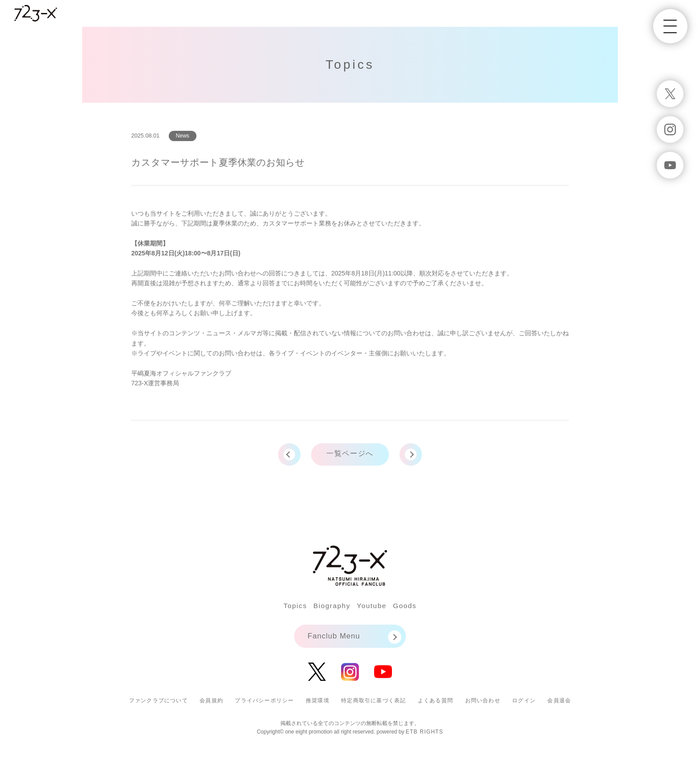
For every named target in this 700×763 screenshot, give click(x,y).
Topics (287, 609)
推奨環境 (318, 705)
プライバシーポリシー (264, 705)
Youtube (375, 609)
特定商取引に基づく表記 (373, 705)
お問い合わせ (483, 705)
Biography (329, 609)
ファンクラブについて (158, 705)
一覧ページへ (350, 456)
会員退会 (559, 705)
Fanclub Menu (336, 640)
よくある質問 (435, 705)
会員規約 (211, 705)
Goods (412, 609)
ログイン (524, 705)
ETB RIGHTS (425, 736)
